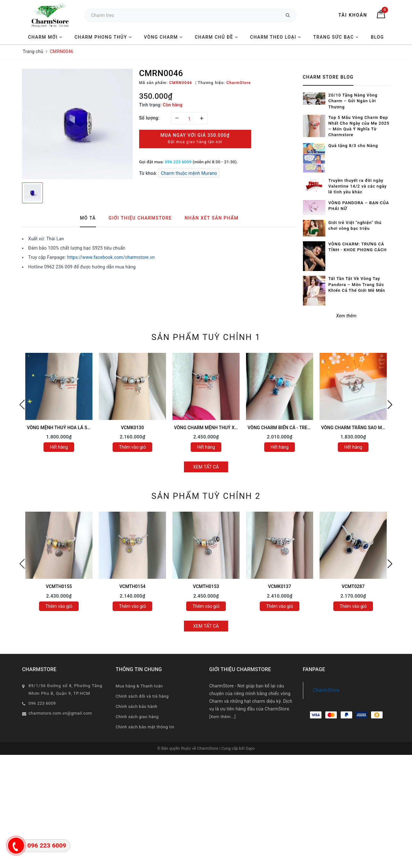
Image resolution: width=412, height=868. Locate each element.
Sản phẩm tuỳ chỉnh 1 (206, 337)
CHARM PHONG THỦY (103, 37)
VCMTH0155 (59, 586)
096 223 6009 (178, 162)
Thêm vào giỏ (132, 447)
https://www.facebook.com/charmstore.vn (111, 257)
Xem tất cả (206, 467)
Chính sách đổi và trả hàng (142, 696)
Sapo (250, 748)
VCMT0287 (353, 586)
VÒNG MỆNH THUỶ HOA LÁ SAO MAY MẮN (71, 428)
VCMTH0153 (206, 586)
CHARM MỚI (45, 37)
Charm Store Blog (328, 77)
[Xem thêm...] (222, 717)
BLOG (377, 37)
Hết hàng (59, 447)
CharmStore (326, 690)
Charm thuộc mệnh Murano (189, 173)
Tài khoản (353, 15)
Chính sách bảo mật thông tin (145, 727)
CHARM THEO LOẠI (276, 37)
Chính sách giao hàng (137, 717)
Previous (22, 405)
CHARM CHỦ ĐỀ (216, 37)
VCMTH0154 (132, 586)
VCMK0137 (280, 586)
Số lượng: (149, 118)
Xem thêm (346, 316)
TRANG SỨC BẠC (336, 37)
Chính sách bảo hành (137, 706)
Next (390, 405)
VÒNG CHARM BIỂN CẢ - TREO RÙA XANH (291, 428)
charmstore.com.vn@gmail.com (60, 713)
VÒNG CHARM (163, 37)
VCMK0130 (132, 428)
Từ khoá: (149, 173)
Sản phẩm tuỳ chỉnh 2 (206, 496)
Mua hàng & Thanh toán (139, 686)
